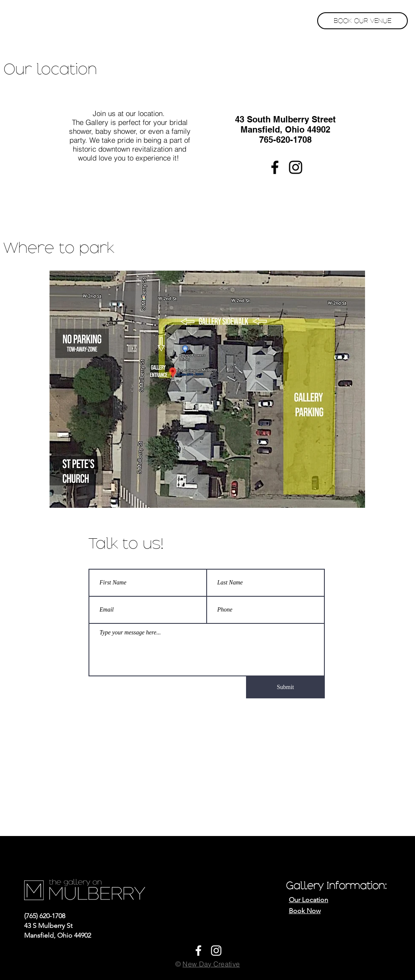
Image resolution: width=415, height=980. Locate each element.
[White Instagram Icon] (216, 951)
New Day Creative (211, 964)
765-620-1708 (285, 140)
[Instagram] (296, 167)
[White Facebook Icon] (198, 951)
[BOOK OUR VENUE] (362, 21)
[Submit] (285, 687)
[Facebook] (275, 167)
